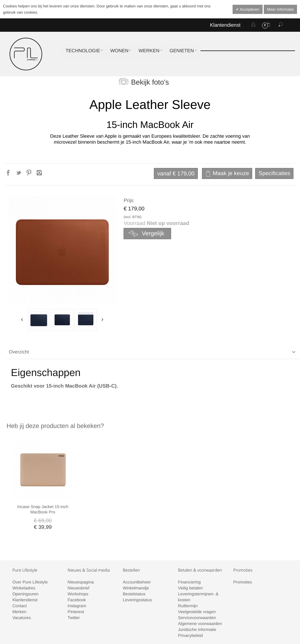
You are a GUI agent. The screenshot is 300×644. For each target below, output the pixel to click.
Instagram (77, 568)
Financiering (189, 545)
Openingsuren (26, 556)
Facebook (77, 562)
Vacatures (22, 580)
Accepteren (249, 9)
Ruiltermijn (188, 568)
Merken (19, 574)
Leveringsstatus (137, 562)
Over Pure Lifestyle (30, 545)
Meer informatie (280, 9)
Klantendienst (225, 25)
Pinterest (76, 574)
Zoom (62, 250)
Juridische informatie (197, 592)
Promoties (243, 545)
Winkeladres (24, 551)
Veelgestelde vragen (197, 574)
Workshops (78, 556)
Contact (20, 568)
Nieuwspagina (81, 545)
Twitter (74, 580)
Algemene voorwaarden (200, 586)
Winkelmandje (136, 551)
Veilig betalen (190, 551)
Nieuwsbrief (79, 551)
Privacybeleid (190, 598)
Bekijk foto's (150, 82)
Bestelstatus (134, 556)
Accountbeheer (137, 545)
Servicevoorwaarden (197, 580)
